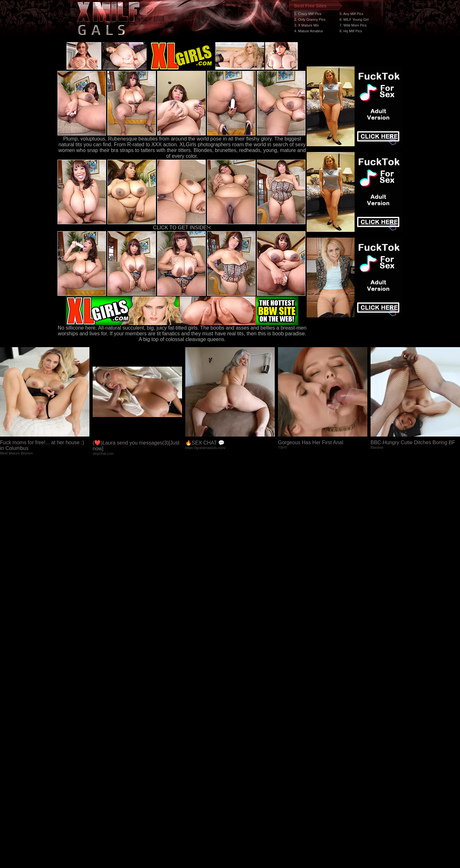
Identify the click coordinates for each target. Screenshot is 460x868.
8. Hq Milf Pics (351, 31)
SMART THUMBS (241, 747)
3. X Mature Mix (307, 25)
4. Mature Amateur (309, 31)
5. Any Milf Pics (352, 14)
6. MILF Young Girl (354, 19)
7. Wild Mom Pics (353, 25)
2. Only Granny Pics (310, 19)
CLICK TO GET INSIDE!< (182, 228)
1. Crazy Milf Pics (308, 14)
